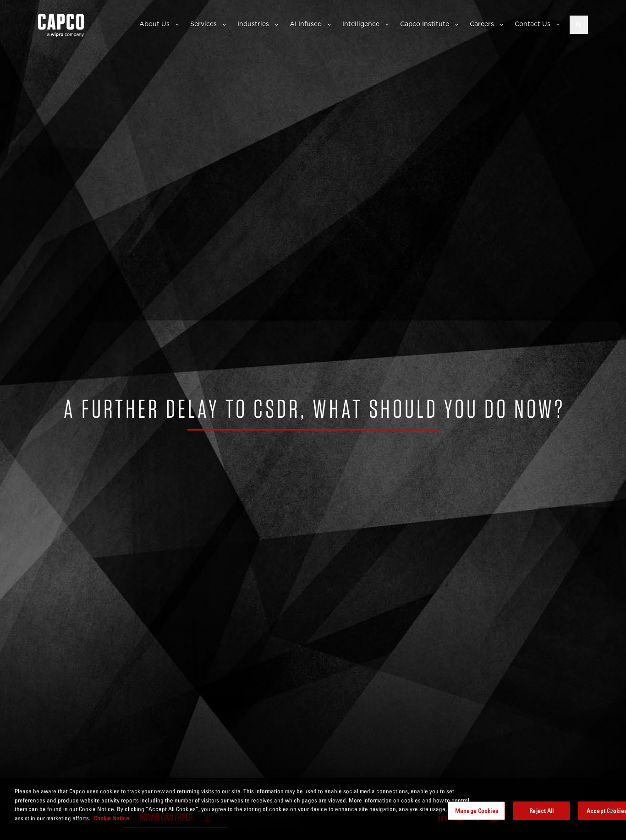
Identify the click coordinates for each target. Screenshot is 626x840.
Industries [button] (253, 24)
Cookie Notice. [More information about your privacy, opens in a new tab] (112, 824)
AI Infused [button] (306, 24)
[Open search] (579, 25)
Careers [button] (482, 24)
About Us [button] (154, 24)
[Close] (611, 817)
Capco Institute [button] (425, 24)
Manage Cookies (477, 817)
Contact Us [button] (533, 24)
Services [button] (203, 24)
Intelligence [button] (361, 24)
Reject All (541, 817)
